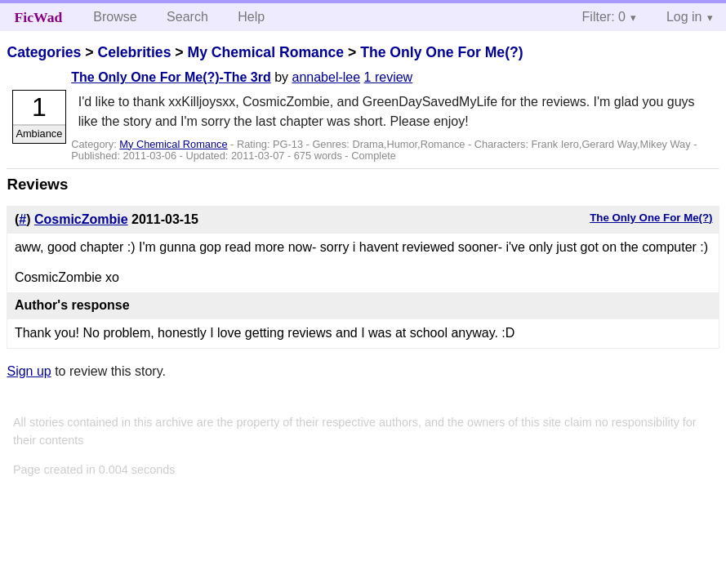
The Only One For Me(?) (441, 52)
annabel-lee (326, 77)
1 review (389, 77)
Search (187, 17)
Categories (44, 52)
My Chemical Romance (265, 52)
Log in (684, 17)
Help (251, 17)
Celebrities (134, 52)
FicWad (39, 17)
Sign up (29, 371)
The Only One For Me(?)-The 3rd (171, 77)
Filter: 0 (604, 17)
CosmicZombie (81, 219)
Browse (115, 17)
